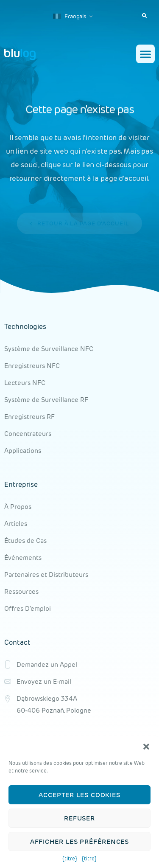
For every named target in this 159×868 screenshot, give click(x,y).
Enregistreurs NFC (32, 366)
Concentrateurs (28, 434)
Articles (16, 524)
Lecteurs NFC (25, 383)
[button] (146, 748)
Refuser (79, 819)
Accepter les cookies (79, 796)
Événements (23, 558)
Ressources (21, 591)
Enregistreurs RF (29, 417)
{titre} (70, 860)
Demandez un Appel (47, 664)
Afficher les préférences (80, 843)
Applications (23, 451)
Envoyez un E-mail (44, 681)
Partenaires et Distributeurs (46, 574)
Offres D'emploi (28, 608)
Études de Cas (25, 541)
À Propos (18, 507)
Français (70, 16)
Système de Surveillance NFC (49, 349)
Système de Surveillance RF (46, 400)
